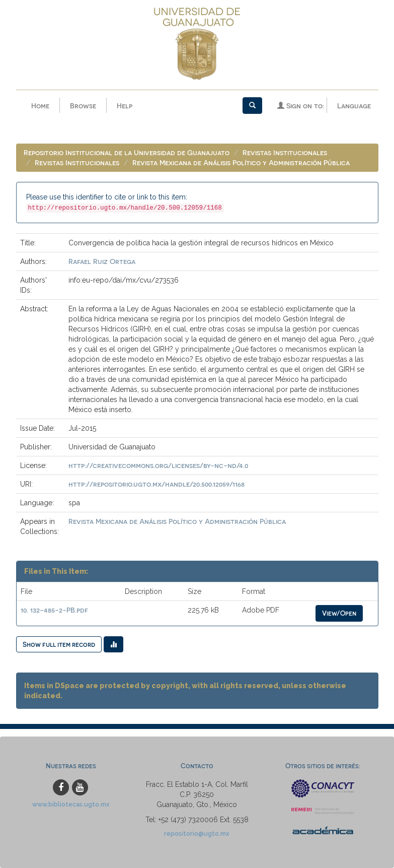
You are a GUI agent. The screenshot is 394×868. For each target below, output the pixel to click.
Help (125, 106)
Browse (83, 106)
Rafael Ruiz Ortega (102, 261)
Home (40, 106)
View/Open (339, 613)
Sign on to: (301, 106)
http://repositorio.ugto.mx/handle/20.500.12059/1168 (156, 484)
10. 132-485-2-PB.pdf (54, 610)
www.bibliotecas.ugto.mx (71, 804)
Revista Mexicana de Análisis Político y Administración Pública (241, 162)
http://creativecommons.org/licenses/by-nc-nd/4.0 (158, 465)
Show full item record (59, 644)
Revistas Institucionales (285, 152)
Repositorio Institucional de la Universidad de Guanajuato (127, 152)
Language (354, 106)
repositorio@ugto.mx (197, 833)
